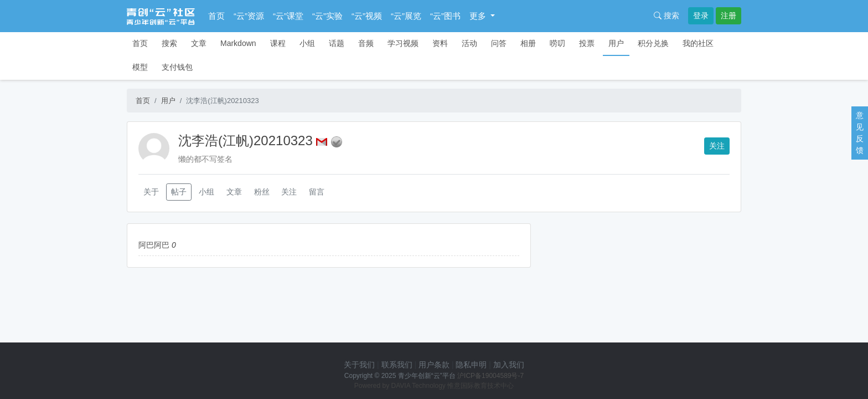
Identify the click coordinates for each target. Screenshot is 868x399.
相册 (528, 43)
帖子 (179, 192)
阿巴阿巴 (154, 245)
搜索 (666, 16)
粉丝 (262, 192)
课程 (278, 43)
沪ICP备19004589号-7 (490, 376)
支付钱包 (177, 67)
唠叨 (557, 43)
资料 (440, 43)
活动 (469, 43)
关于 (151, 192)
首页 (216, 16)
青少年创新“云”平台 (427, 376)
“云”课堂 (288, 16)
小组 (307, 43)
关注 (717, 146)
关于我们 (359, 365)
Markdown (238, 43)
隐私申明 (471, 365)
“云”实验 (327, 16)
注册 (728, 16)
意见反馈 (860, 133)
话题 (337, 43)
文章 (199, 43)
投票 (587, 43)
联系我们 (397, 365)
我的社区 (698, 43)
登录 (701, 16)
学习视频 (403, 43)
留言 (317, 192)
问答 (499, 43)
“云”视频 (367, 16)
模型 (140, 67)
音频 (366, 43)
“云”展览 (406, 16)
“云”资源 (249, 16)
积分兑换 (653, 43)
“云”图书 (445, 16)
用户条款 (434, 365)
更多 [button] (479, 16)
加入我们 (509, 365)
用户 (616, 43)
